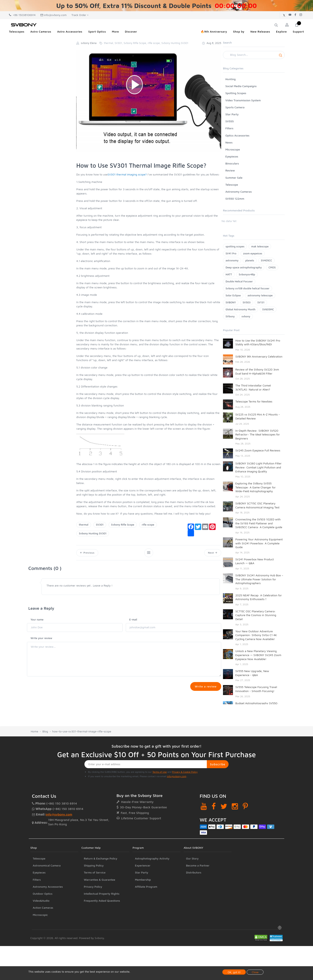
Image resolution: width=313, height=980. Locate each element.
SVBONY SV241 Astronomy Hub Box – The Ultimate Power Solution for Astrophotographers (259, 579)
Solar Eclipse (233, 295)
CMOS (272, 267)
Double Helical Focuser (239, 281)
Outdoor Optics (43, 894)
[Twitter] (224, 806)
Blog (45, 731)
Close (255, 972)
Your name (37, 619)
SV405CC (266, 260)
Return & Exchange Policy (101, 858)
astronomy (232, 260)
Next (213, 553)
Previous (87, 553)
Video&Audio (41, 901)
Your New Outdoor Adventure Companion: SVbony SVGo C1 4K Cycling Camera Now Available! (256, 635)
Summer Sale (234, 178)
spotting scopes (235, 246)
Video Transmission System (243, 100)
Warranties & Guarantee (100, 880)
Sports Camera (235, 107)
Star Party (232, 114)
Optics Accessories (237, 135)
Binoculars (232, 163)
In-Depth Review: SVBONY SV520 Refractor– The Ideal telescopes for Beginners (258, 434)
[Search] (254, 55)
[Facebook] (214, 806)
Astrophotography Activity (152, 858)
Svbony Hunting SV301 (93, 533)
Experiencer (143, 865)
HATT (229, 274)
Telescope (232, 185)
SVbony (230, 316)
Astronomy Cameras (239, 192)
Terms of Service (95, 872)
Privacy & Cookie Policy (185, 772)
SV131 (261, 302)
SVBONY (231, 302)
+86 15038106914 (22, 15)
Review (230, 170)
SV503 (247, 302)
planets (250, 260)
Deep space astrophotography (244, 267)
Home (34, 731)
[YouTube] (204, 806)
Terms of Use (159, 772)
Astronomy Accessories (48, 887)
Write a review (206, 686)
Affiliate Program (146, 887)
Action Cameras (43, 908)
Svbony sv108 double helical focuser (248, 288)
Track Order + (80, 15)
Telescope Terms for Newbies (254, 401)
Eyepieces (232, 156)
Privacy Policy (93, 887)
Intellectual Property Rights (102, 894)
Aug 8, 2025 (212, 43)
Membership (143, 880)
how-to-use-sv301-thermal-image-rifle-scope (82, 731)
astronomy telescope (260, 295)
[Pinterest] (245, 806)
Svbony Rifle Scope (123, 525)
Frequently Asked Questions (102, 901)
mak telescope (260, 246)
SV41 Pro (231, 253)
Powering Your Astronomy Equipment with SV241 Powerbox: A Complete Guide (259, 543)
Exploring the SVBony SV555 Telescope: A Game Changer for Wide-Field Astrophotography (256, 487)
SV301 (100, 525)
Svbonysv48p (247, 274)
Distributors (194, 872)
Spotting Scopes (236, 93)
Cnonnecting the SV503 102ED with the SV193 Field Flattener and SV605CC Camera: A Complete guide (259, 523)
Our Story (192, 858)
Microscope (233, 149)
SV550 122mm (235, 199)
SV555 (230, 121)
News (229, 142)
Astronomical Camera (47, 865)
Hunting (230, 79)
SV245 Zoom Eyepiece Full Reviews (258, 450)
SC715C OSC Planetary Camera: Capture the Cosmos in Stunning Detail (256, 615)
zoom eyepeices (253, 253)
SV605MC (268, 309)
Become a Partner (198, 865)
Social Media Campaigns (241, 86)
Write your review (41, 638)
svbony (246, 316)
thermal (84, 525)
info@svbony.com (53, 15)
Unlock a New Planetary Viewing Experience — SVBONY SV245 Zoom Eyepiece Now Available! (258, 655)
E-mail (133, 619)
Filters (229, 128)
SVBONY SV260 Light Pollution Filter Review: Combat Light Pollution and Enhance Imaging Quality (258, 467)
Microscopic (40, 915)
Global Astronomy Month (241, 309)
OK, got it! (234, 972)
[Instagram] (235, 806)
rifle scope (148, 525)
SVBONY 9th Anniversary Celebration (259, 356)
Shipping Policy (94, 865)
